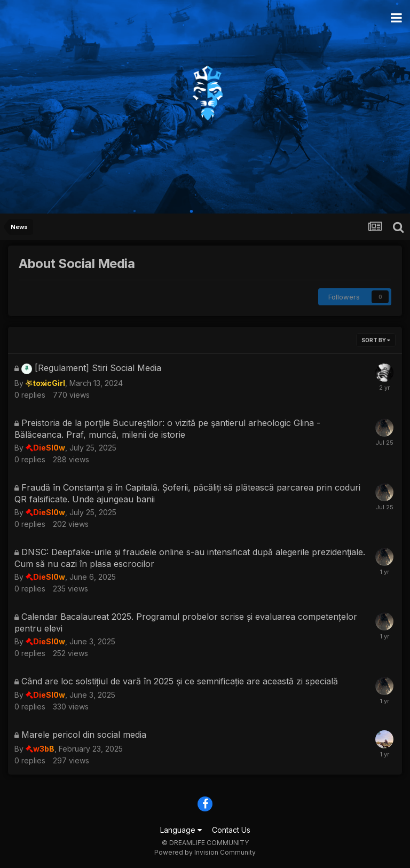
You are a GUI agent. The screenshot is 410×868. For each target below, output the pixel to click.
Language (181, 830)
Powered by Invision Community (205, 852)
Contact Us (231, 830)
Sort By (376, 340)
